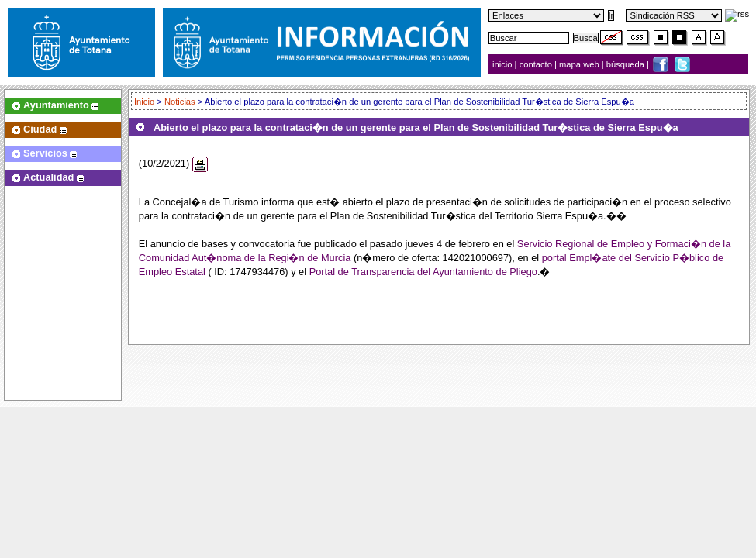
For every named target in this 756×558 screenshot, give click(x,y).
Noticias (180, 102)
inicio (504, 64)
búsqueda (627, 64)
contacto (536, 64)
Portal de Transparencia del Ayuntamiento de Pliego (423, 272)
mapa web (580, 64)
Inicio (145, 102)
